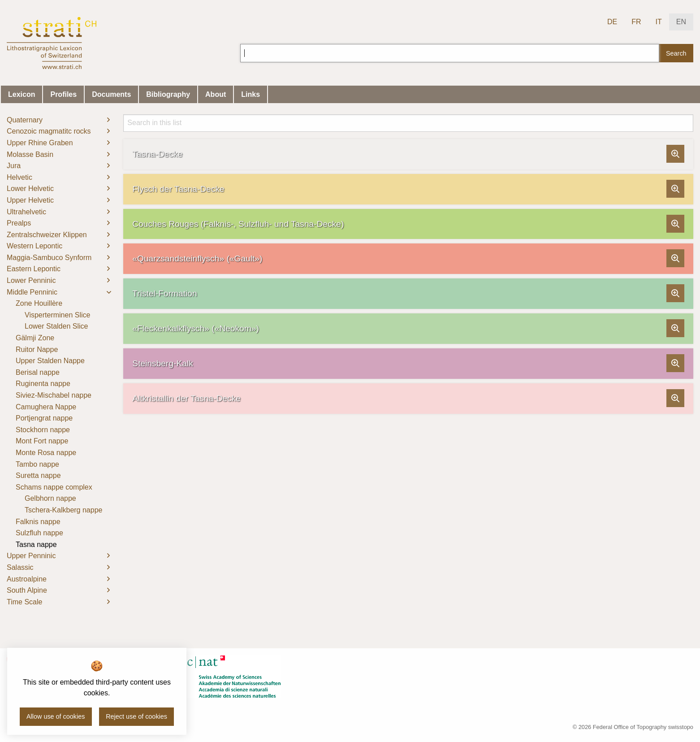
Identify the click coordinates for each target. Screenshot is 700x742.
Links (251, 94)
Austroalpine (27, 579)
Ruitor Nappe (37, 349)
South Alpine (27, 590)
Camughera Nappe (46, 407)
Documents (111, 94)
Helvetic (19, 177)
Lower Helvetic (30, 189)
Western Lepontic (35, 246)
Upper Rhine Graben (40, 143)
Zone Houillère (39, 303)
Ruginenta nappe (43, 384)
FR (636, 22)
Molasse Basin (30, 154)
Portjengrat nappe (44, 418)
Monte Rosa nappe (46, 453)
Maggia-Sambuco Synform (49, 258)
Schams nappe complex (54, 487)
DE (612, 22)
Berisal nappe (38, 372)
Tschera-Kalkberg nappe (63, 510)
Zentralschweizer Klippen (47, 235)
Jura (14, 166)
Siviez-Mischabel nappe (54, 395)
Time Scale (24, 602)
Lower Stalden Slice (56, 326)
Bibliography (168, 94)
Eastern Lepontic (34, 269)
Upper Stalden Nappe (50, 361)
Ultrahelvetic (26, 212)
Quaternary (25, 120)
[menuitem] (58, 120)
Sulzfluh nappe (39, 533)
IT (659, 22)
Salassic (20, 567)
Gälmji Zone (35, 338)
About (216, 94)
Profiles (63, 94)
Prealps (19, 223)
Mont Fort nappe (42, 441)
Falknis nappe (38, 522)
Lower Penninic (31, 280)
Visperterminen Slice (57, 315)
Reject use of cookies (136, 716)
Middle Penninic (32, 292)
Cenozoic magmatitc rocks (49, 131)
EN (681, 22)
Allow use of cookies (56, 716)
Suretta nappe (38, 475)
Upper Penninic (31, 556)
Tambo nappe (37, 464)
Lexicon (22, 94)
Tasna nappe (36, 545)
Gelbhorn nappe (50, 498)
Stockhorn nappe (43, 430)
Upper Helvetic (30, 200)
